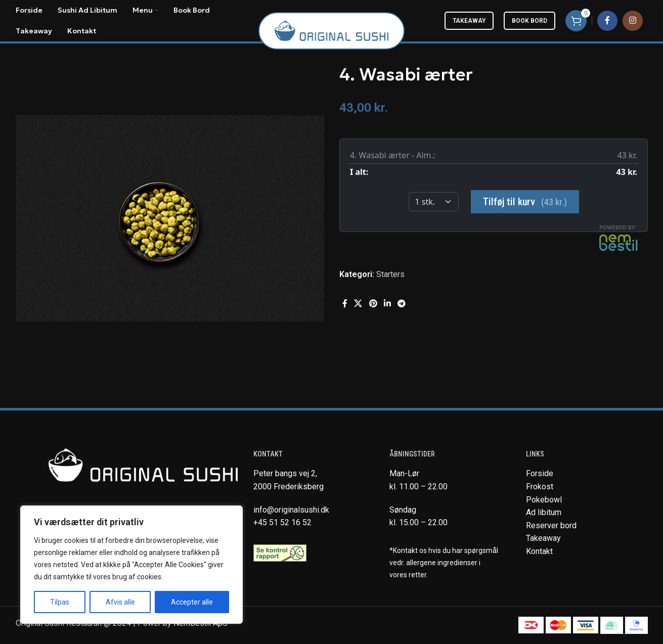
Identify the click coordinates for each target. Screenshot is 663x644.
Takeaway (469, 21)
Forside (540, 473)
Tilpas (60, 602)
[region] (131, 565)
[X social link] (358, 304)
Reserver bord (551, 525)
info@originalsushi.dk (291, 510)
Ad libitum (544, 512)
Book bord (529, 21)
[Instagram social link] (633, 21)
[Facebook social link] (607, 21)
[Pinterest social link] (373, 304)
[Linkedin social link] (387, 304)
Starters (390, 274)
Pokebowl (544, 500)
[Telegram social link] (402, 304)
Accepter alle (192, 602)
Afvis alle (120, 602)
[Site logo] (331, 30)
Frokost (540, 487)
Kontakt (539, 551)
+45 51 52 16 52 (282, 522)
